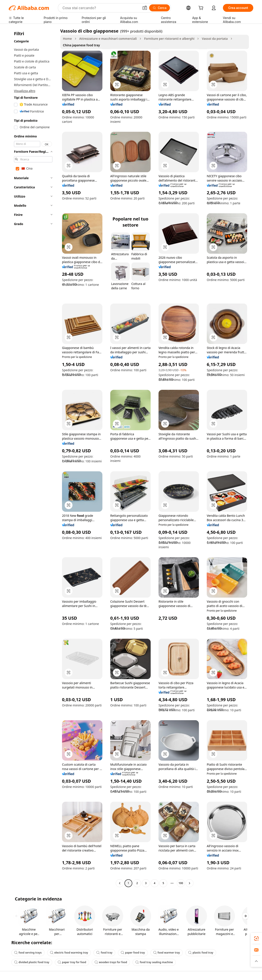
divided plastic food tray (32, 962)
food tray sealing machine (154, 962)
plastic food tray (201, 953)
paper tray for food (72, 962)
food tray (104, 953)
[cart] (202, 8)
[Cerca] (160, 8)
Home (67, 39)
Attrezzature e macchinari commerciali (108, 39)
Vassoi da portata (215, 39)
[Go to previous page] (120, 883)
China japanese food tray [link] (81, 45)
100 (181, 883)
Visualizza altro (25, 91)
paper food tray (133, 953)
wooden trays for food (111, 962)
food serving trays (28, 953)
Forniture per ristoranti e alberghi (169, 39)
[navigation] (33, 458)
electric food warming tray (69, 953)
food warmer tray (167, 953)
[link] (256, 938)
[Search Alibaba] (101, 8)
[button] (145, 8)
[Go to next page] (190, 883)
